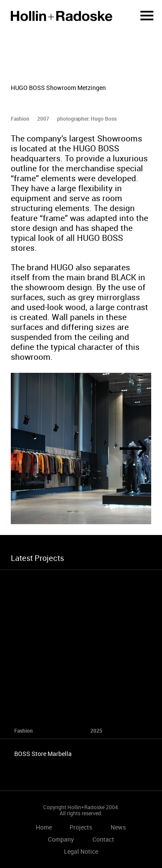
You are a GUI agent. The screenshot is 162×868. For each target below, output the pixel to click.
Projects (81, 827)
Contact (103, 839)
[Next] (133, 449)
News (118, 827)
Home (62, 16)
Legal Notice (81, 851)
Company (61, 839)
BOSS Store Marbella (43, 754)
